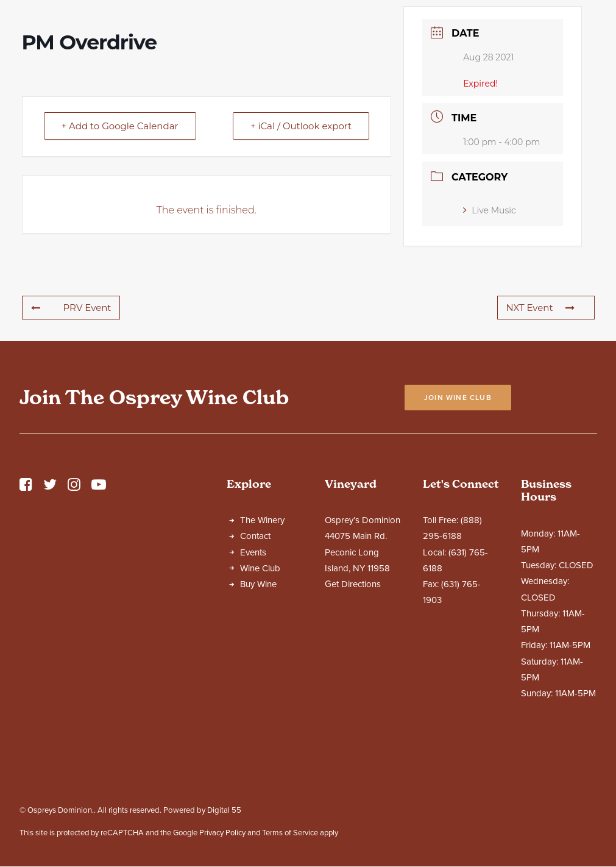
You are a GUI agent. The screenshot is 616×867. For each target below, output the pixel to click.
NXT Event (540, 415)
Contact (255, 643)
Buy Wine (258, 691)
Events (253, 660)
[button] (26, 595)
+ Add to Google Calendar (120, 233)
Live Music (490, 318)
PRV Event (71, 415)
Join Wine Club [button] (458, 505)
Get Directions (353, 691)
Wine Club (260, 676)
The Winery (262, 627)
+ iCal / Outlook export (301, 233)
